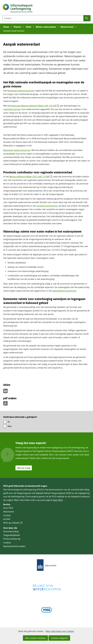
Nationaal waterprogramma (21, 91)
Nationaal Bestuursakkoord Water (35, 106)
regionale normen (12, 109)
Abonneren (9, 512)
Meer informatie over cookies (60, 631)
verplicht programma (47, 206)
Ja (9, 422)
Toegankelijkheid (12, 535)
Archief (7, 519)
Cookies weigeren (59, 638)
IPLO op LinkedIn (13, 523)
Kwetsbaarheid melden (14, 546)
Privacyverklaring (12, 539)
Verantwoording (11, 531)
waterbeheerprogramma (64, 291)
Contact (7, 515)
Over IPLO (58, 500)
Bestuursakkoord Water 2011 (31, 177)
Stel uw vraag (24, 468)
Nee (10, 426)
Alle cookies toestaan (35, 638)
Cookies (7, 543)
